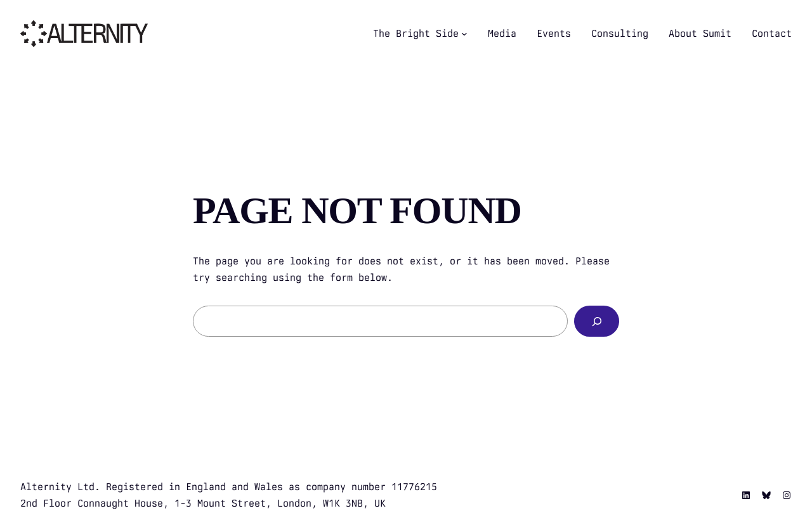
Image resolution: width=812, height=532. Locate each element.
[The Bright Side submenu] (464, 34)
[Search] (597, 321)
